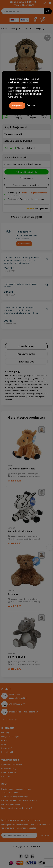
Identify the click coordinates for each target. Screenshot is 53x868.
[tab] (26, 346)
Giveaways (14, 28)
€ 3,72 (15, 669)
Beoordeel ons (24, 244)
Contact (5, 740)
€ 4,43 (15, 481)
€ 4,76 (15, 606)
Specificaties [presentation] (26, 361)
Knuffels (24, 28)
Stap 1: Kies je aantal (16, 127)
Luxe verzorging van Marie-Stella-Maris (18, 808)
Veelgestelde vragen (10, 737)
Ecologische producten (11, 804)
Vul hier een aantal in (14, 134)
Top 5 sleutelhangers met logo (15, 797)
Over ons (5, 733)
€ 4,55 (15, 543)
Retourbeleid (7, 752)
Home (4, 28)
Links (4, 744)
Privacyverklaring (9, 772)
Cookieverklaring (9, 768)
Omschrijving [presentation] (26, 346)
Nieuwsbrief (6, 748)
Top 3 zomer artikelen (11, 793)
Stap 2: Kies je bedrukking (18, 141)
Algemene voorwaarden (12, 765)
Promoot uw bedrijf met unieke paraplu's (19, 800)
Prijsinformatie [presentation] (26, 354)
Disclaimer (6, 776)
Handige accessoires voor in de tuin (16, 789)
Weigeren (31, 105)
